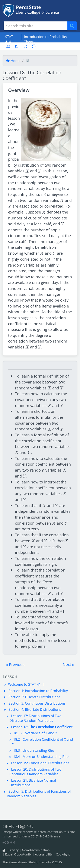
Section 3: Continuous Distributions (37, 703)
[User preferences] (17, 46)
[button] (15, 664)
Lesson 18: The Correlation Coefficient (42, 727)
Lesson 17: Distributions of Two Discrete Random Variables (35, 718)
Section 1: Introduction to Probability (38, 691)
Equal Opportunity (18, 854)
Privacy (14, 850)
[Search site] (36, 26)
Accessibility (44, 854)
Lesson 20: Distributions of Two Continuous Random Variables (35, 772)
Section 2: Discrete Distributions (34, 697)
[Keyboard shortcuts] (8, 46)
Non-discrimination (36, 850)
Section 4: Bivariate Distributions (35, 709)
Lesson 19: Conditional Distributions (40, 763)
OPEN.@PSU (18, 826)
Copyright (63, 854)
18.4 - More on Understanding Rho (41, 757)
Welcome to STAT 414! (26, 684)
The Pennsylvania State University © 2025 (32, 862)
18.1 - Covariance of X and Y (35, 733)
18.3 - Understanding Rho (34, 750)
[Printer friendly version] (32, 46)
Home (13, 61)
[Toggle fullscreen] (25, 46)
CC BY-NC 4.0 (40, 836)
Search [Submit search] (74, 26)
